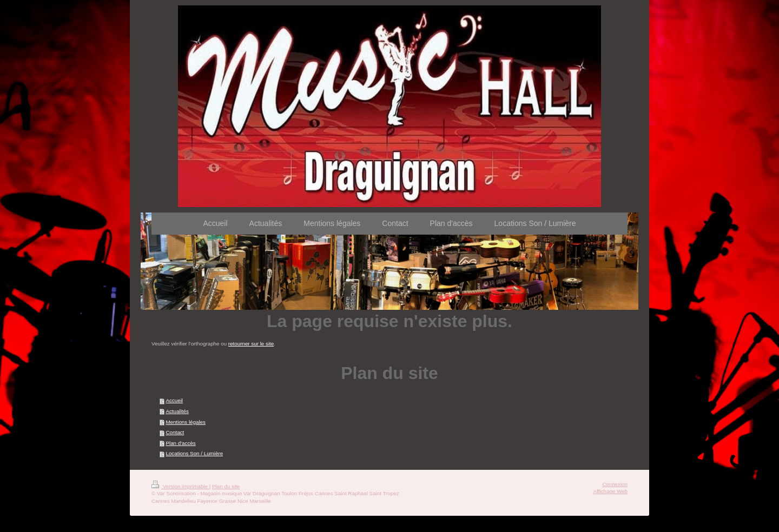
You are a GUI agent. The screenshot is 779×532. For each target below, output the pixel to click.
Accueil (174, 400)
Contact (175, 432)
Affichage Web (610, 491)
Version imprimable (180, 486)
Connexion (615, 484)
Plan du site (226, 486)
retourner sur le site (251, 344)
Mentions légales (186, 422)
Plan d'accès (180, 443)
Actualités (177, 411)
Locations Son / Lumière (194, 453)
